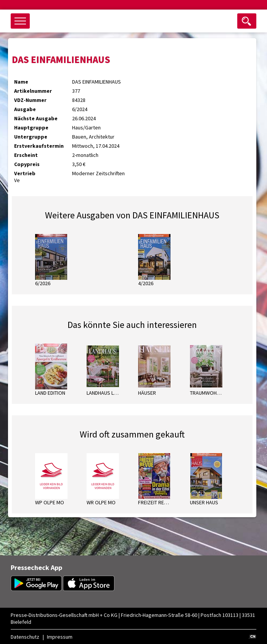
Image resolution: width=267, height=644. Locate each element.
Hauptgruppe (31, 128)
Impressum (60, 637)
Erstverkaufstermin (39, 146)
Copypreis (27, 164)
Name (21, 82)
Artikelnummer (33, 91)
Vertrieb (25, 173)
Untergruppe (31, 137)
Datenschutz (25, 637)
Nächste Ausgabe (36, 118)
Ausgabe (25, 109)
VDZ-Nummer (30, 100)
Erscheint (26, 155)
